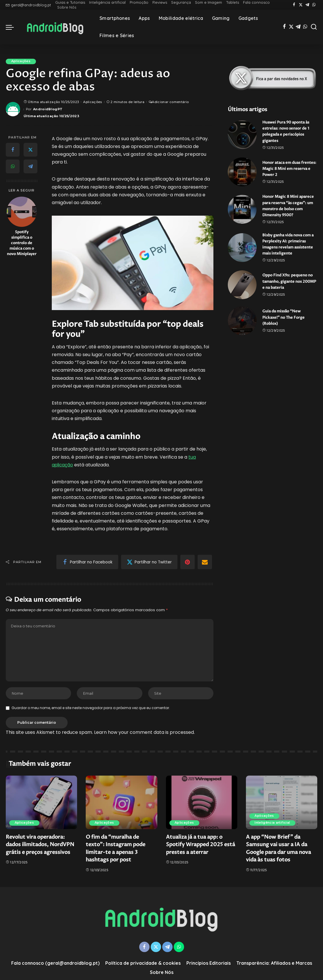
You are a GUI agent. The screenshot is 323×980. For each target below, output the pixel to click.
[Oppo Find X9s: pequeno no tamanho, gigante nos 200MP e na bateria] (242, 290)
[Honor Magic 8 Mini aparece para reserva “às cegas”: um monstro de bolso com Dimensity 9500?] (242, 212)
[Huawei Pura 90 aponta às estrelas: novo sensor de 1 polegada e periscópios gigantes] (242, 135)
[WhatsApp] (314, 5)
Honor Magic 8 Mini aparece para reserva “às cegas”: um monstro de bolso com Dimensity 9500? (286, 209)
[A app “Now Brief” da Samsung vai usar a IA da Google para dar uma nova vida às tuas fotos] (282, 803)
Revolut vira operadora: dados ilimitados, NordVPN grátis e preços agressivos (40, 846)
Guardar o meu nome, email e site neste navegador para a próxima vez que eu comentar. (91, 709)
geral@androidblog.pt (28, 5)
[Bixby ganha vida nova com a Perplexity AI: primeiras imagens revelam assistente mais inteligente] (242, 253)
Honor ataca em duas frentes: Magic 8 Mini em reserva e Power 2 (287, 168)
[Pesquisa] (314, 27)
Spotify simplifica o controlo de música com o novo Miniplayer (22, 243)
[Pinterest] (188, 562)
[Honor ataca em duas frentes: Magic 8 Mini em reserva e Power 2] (242, 172)
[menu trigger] (13, 27)
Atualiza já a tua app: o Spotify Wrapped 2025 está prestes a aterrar (200, 846)
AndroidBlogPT (48, 109)
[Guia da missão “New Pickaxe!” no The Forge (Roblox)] (242, 326)
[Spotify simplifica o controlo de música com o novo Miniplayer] (22, 212)
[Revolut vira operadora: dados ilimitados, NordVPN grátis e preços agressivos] (41, 803)
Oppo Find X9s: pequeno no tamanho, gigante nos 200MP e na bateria (287, 287)
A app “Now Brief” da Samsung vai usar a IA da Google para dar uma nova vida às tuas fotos (278, 849)
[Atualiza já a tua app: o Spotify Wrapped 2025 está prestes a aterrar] (202, 803)
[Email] (205, 562)
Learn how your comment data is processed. (144, 733)
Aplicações (21, 61)
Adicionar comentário (169, 102)
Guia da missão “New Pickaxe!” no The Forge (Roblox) (285, 323)
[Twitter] (301, 5)
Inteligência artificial (273, 824)
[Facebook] (294, 5)
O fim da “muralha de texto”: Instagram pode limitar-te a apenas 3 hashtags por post (115, 849)
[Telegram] (307, 5)
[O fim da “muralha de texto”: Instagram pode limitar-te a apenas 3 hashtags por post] (121, 803)
